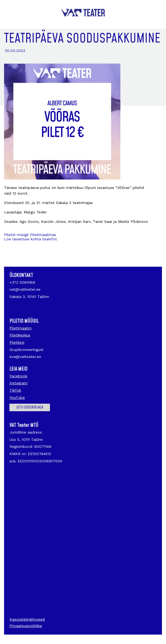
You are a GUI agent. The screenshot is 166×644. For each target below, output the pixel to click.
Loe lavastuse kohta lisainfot (31, 239)
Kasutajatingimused (27, 619)
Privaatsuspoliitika (26, 626)
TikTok (15, 390)
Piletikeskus (20, 335)
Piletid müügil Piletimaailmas (30, 235)
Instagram (18, 383)
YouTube (17, 397)
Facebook (18, 376)
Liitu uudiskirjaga (30, 407)
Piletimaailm (21, 328)
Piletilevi (17, 342)
